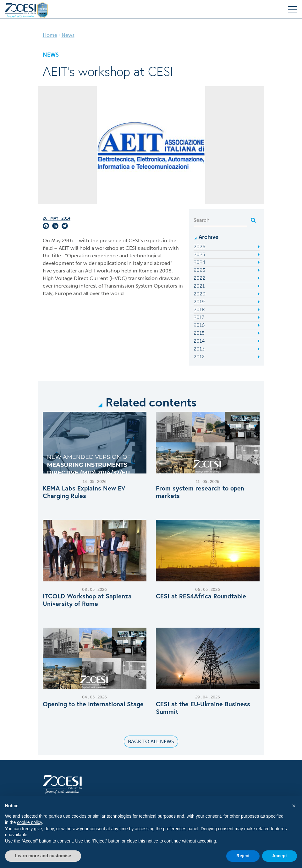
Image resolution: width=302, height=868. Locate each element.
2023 (199, 270)
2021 (199, 286)
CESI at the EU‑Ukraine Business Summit (203, 708)
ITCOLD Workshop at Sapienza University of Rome (87, 600)
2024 (199, 262)
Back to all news (151, 741)
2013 (199, 349)
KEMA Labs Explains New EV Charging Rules (84, 492)
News (68, 35)
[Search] (220, 220)
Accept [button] (280, 856)
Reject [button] (243, 856)
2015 (199, 333)
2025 (199, 254)
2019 (199, 302)
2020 (200, 294)
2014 (199, 341)
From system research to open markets (200, 492)
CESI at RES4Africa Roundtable (201, 596)
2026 (199, 246)
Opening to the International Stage (93, 704)
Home (50, 35)
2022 (199, 278)
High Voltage (58, 278)
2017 (199, 317)
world (117, 293)
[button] (294, 806)
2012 (199, 357)
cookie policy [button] (29, 822)
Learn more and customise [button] (43, 856)
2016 (199, 325)
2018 (199, 309)
